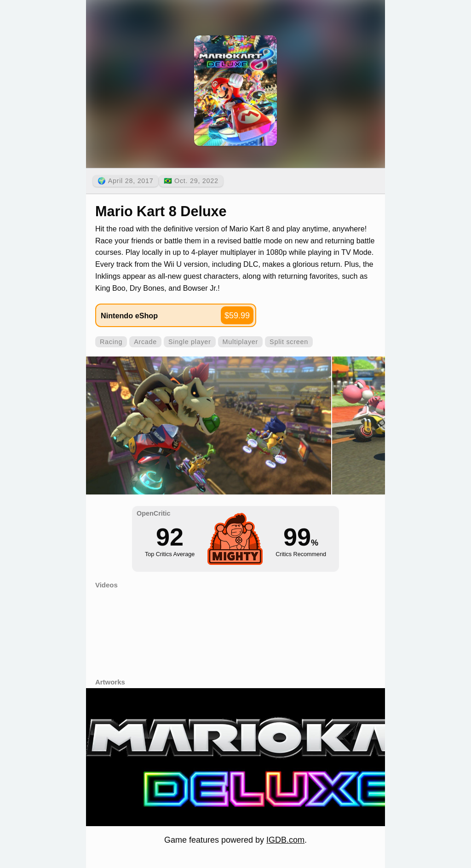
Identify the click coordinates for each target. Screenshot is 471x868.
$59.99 (237, 316)
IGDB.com (285, 840)
